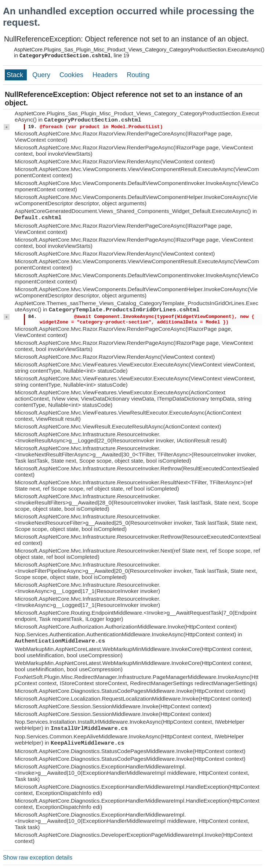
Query (42, 75)
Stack (16, 75)
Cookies (72, 75)
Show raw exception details (38, 858)
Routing (138, 75)
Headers (106, 75)
